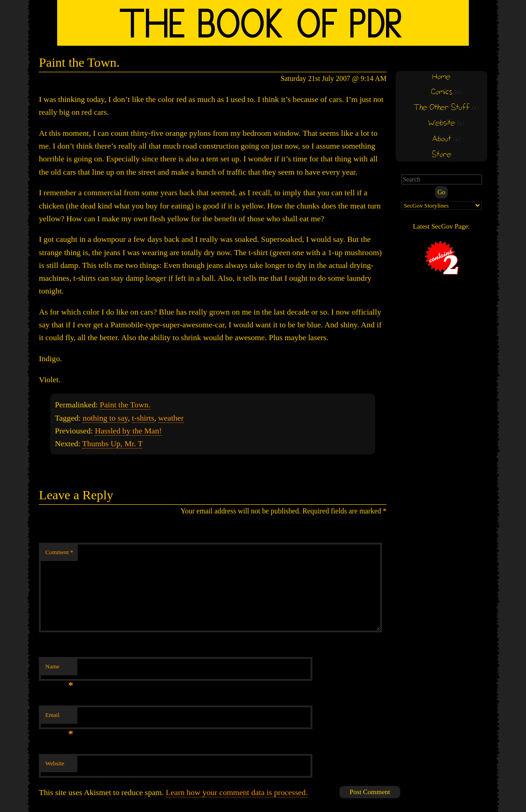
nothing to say (105, 418)
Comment (59, 552)
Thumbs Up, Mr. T (113, 443)
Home (441, 77)
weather (171, 418)
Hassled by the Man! (128, 431)
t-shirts (143, 418)
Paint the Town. (125, 405)
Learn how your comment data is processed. (237, 792)
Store (442, 155)
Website (55, 763)
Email (59, 718)
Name (59, 669)
